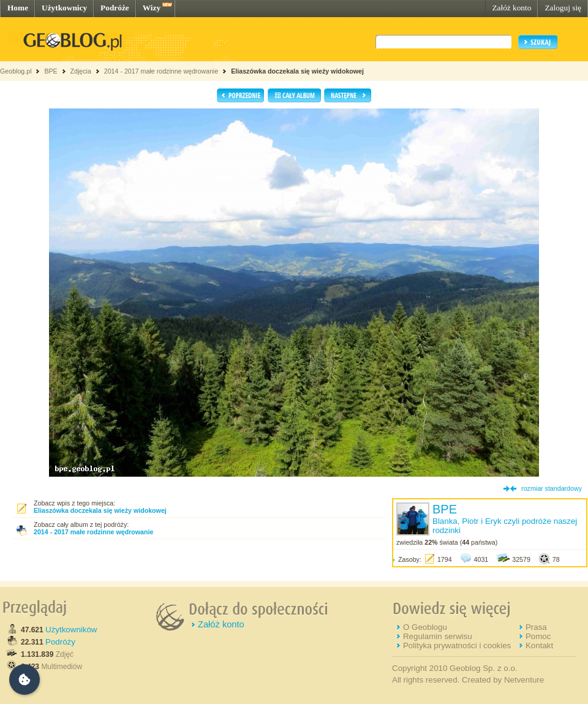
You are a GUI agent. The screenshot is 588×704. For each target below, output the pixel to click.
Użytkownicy (64, 8)
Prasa (536, 627)
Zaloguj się (563, 8)
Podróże (115, 8)
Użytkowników (71, 630)
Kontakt (539, 645)
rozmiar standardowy (552, 488)
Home (18, 8)
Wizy (152, 8)
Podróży (60, 642)
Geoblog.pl (16, 71)
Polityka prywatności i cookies (457, 645)
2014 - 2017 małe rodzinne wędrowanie (162, 71)
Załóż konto (511, 8)
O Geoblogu (425, 627)
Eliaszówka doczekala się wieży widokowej (297, 71)
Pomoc (538, 636)
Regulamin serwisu (438, 636)
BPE (51, 71)
